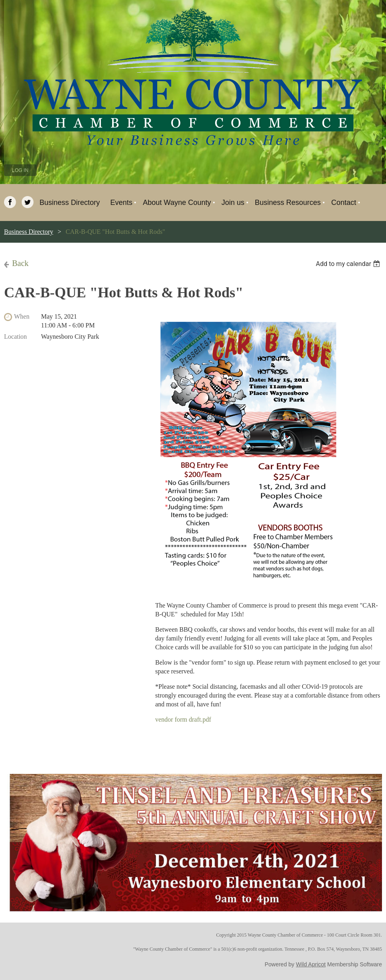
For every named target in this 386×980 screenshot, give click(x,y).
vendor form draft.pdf (183, 719)
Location (15, 337)
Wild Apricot (311, 964)
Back (20, 263)
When (22, 316)
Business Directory (29, 232)
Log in (20, 170)
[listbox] (349, 264)
